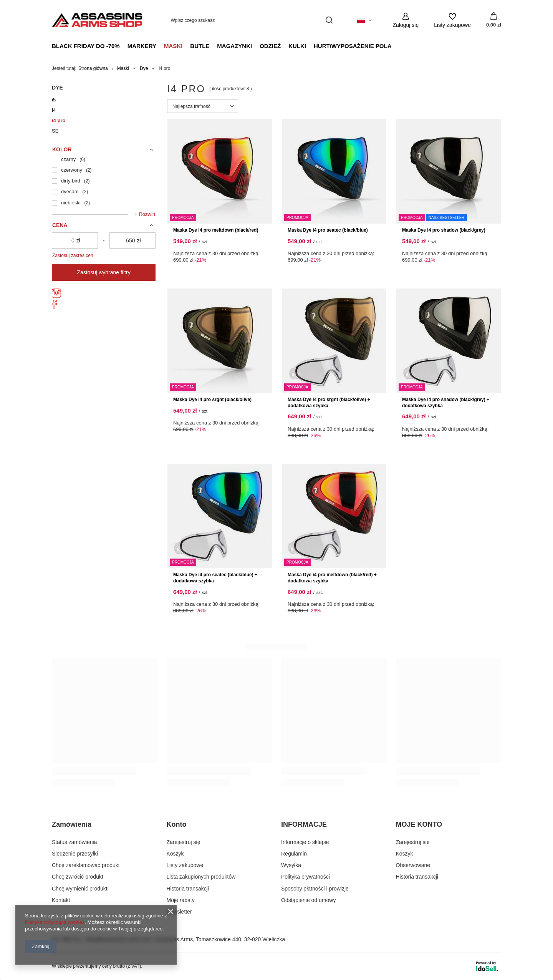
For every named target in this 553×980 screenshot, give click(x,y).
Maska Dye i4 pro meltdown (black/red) (216, 230)
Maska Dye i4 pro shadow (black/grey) (444, 230)
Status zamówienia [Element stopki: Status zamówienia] (75, 842)
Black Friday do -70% (86, 46)
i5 (54, 100)
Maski (173, 46)
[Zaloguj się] (406, 20)
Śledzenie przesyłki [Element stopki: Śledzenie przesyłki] (75, 854)
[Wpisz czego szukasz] (252, 20)
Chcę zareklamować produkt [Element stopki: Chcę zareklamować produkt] (86, 865)
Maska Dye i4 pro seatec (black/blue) (328, 230)
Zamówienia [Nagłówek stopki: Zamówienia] (72, 824)
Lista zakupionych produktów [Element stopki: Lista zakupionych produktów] (201, 877)
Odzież (270, 46)
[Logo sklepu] (97, 20)
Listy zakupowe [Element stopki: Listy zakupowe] (185, 865)
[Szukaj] (329, 20)
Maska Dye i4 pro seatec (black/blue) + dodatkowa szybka (215, 578)
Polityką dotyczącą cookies (55, 922)
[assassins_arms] (56, 296)
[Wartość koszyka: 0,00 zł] (494, 20)
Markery (142, 46)
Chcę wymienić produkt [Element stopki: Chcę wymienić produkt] (80, 889)
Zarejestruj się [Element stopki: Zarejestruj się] (184, 842)
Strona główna (93, 68)
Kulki (297, 46)
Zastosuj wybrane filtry (103, 272)
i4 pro (59, 120)
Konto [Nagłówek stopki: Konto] (177, 824)
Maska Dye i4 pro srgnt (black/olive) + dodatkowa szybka (329, 403)
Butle (200, 46)
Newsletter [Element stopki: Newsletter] (179, 912)
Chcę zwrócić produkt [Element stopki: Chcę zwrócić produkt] (78, 877)
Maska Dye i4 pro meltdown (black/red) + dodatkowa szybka (332, 578)
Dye (144, 68)
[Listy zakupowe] (452, 20)
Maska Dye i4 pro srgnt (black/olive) (212, 400)
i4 (54, 110)
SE (55, 131)
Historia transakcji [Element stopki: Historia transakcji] (188, 889)
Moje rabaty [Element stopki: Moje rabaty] (181, 900)
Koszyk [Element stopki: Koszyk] (175, 854)
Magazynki (234, 46)
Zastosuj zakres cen (73, 255)
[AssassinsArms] (54, 307)
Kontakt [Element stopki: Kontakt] (61, 900)
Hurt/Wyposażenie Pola (353, 46)
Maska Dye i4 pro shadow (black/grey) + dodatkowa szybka (446, 403)
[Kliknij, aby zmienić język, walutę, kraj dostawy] (364, 20)
